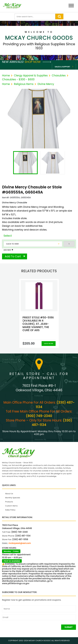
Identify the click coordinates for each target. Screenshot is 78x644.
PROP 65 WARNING (12, 561)
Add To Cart (13, 256)
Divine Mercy (46, 84)
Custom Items (11, 506)
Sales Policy (10, 510)
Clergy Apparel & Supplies (31, 76)
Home (6, 76)
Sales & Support (62, 67)
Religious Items (24, 84)
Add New (7, 250)
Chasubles (59, 76)
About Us (9, 494)
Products (9, 502)
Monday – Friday (11, 551)
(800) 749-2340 (39, 416)
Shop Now (38, 62)
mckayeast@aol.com (20, 543)
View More (49, 344)
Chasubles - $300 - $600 (18, 79)
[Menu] (71, 6)
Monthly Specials (13, 498)
